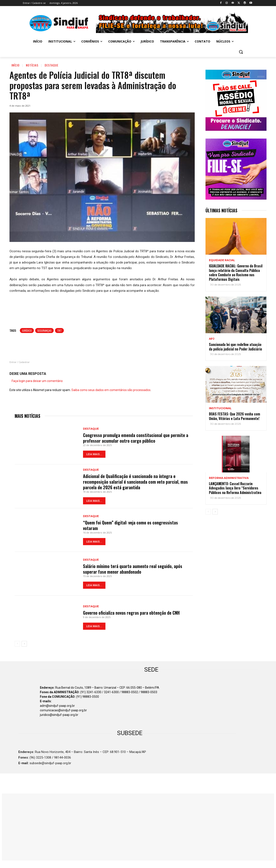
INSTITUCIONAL (220, 408)
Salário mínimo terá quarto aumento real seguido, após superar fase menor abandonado (133, 569)
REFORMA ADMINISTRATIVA (229, 478)
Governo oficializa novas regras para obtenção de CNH (131, 613)
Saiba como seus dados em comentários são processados (111, 390)
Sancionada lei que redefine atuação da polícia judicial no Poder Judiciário (235, 347)
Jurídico (27, 331)
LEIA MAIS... (94, 454)
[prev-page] (17, 644)
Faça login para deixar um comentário (37, 381)
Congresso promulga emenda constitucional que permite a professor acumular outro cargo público (136, 438)
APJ (212, 339)
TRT (59, 331)
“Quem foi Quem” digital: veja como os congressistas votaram (130, 525)
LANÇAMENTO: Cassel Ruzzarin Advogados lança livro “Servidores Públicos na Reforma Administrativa (235, 488)
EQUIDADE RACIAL (222, 260)
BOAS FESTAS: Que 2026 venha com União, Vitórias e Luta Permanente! (234, 416)
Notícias (32, 65)
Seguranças (44, 331)
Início (16, 65)
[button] (241, 52)
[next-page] (24, 644)
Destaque (52, 65)
